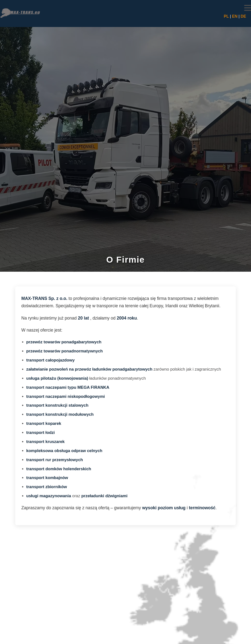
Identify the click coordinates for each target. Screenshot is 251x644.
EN (235, 16)
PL (226, 16)
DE (243, 16)
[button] (248, 8)
